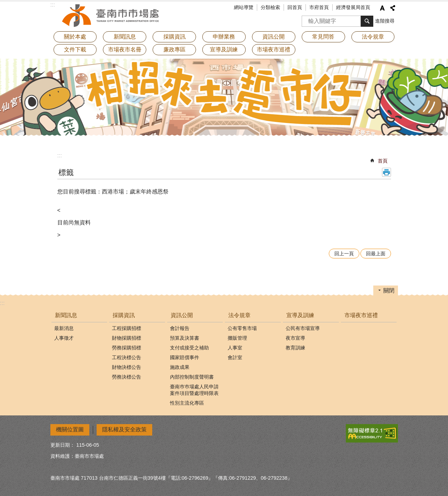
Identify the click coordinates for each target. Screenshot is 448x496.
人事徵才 (64, 338)
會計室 (235, 357)
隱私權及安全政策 (124, 429)
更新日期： (63, 445)
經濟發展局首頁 (353, 7)
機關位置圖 (70, 429)
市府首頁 (319, 7)
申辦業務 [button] (224, 37)
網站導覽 (244, 7)
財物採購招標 (127, 338)
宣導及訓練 (300, 315)
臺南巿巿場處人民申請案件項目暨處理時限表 (194, 390)
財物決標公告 (127, 367)
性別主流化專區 (187, 403)
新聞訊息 (66, 315)
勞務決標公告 (127, 377)
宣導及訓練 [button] (224, 49)
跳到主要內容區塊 (4, 4)
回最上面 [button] (376, 254)
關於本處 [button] (75, 37)
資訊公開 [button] (274, 37)
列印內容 (386, 172)
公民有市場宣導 (303, 328)
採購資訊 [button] (174, 37)
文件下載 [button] (75, 49)
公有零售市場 (242, 328)
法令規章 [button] (373, 37)
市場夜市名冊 (125, 49)
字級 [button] (382, 8)
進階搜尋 (385, 21)
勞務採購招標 (127, 348)
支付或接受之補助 (189, 348)
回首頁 (295, 7)
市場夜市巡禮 (274, 49)
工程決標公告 (127, 357)
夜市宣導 (295, 338)
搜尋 (307, 19)
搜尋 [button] (367, 21)
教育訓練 (295, 348)
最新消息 (64, 328)
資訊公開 (182, 315)
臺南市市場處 (111, 16)
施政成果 (180, 367)
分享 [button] (393, 8)
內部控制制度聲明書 (192, 377)
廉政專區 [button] (174, 49)
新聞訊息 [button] (125, 37)
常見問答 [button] (323, 37)
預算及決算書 (185, 338)
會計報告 (180, 328)
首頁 (383, 161)
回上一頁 (344, 254)
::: (60, 155)
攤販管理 (237, 338)
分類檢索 (270, 7)
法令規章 (239, 315)
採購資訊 (124, 315)
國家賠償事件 (185, 357)
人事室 (235, 348)
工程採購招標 (127, 328)
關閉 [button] (389, 291)
